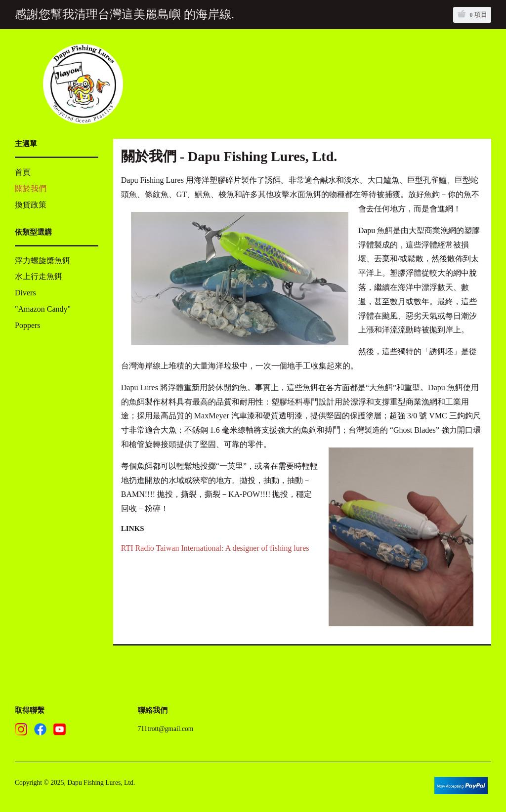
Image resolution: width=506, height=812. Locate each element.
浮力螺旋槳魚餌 (42, 261)
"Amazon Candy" (43, 309)
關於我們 (31, 188)
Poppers (28, 325)
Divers (25, 293)
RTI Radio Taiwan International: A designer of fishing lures (215, 548)
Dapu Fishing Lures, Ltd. (101, 783)
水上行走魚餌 (39, 276)
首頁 (23, 172)
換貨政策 (31, 205)
